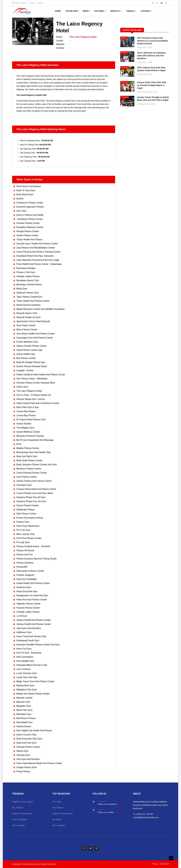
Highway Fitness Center (28, 604)
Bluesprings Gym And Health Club (34, 452)
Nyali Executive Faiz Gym (29, 739)
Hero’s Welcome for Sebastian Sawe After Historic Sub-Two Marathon (151, 56)
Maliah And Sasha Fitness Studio (33, 694)
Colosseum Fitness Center (30, 203)
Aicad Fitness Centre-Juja (29, 350)
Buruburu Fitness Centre (29, 469)
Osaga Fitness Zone (27, 767)
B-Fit (19, 444)
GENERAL (124, 38)
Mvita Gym (22, 289)
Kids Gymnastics (25, 657)
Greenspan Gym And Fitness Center (35, 338)
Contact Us (164, 864)
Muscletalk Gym (24, 722)
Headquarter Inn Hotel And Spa (32, 595)
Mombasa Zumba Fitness (29, 285)
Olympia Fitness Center (28, 747)
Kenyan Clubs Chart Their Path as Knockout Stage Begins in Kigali (152, 85)
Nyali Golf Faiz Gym (26, 743)
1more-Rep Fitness (26, 411)
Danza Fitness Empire (28, 505)
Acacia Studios (24, 424)
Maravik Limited (24, 698)
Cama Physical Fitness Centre (32, 473)
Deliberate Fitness (26, 510)
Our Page (121, 804)
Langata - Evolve (25, 370)
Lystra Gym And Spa (27, 677)
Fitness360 (22, 567)
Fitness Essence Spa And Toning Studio (36, 559)
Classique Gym (24, 485)
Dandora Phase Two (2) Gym (31, 497)
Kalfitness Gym (24, 632)
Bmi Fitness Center (26, 358)
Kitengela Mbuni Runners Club (32, 665)
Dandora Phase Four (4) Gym (31, 501)
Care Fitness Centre (27, 477)
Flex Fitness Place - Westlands (32, 379)
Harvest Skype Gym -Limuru (31, 399)
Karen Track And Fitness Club (31, 636)
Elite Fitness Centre (26, 514)
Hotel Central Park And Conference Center (38, 403)
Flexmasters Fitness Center (30, 571)
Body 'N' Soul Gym (26, 190)
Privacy (155, 864)
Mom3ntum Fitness (26, 718)
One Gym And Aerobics (28, 759)
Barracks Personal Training (30, 436)
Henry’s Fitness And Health (30, 215)
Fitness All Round (25, 550)
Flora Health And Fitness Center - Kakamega (39, 264)
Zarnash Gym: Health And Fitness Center (37, 244)
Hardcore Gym (24, 587)
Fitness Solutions (25, 563)
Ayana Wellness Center (28, 432)
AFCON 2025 (72, 11)
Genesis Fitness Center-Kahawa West (36, 383)
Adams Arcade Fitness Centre (31, 346)
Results (116, 11)
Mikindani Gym (24, 714)
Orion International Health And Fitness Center (39, 763)
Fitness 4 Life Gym (26, 272)
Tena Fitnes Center (26, 325)
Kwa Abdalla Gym (25, 661)
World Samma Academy (28, 305)
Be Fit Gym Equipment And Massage (35, 440)
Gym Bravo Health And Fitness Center (36, 334)
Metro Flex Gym (24, 710)
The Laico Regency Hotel (29, 391)
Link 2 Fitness (23, 669)
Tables (131, 11)
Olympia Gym (23, 755)
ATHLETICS (124, 53)
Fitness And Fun (25, 555)
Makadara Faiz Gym (27, 690)
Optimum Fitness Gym (28, 293)
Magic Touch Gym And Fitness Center (35, 681)
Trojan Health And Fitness (29, 240)
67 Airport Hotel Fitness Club (31, 420)
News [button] (86, 11)
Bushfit (20, 199)
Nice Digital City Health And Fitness (34, 731)
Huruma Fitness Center (28, 608)
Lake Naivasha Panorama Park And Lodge (38, 260)
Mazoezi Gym (23, 702)
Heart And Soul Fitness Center (32, 600)
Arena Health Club (26, 354)
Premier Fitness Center (28, 223)
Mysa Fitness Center (27, 330)
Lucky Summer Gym (27, 673)
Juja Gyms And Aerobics (29, 628)
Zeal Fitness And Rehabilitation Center (36, 248)
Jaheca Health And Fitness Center (34, 620)
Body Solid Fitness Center (29, 460)
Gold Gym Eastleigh (26, 579)
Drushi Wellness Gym (27, 342)
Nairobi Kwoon (24, 726)
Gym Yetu (21, 211)
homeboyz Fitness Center (30, 219)
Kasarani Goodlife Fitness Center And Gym (38, 645)
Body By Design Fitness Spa (31, 362)
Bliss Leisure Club (25, 534)
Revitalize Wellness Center (30, 227)
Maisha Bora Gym (25, 685)
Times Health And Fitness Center (33, 301)
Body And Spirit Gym (27, 456)
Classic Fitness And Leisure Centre (34, 481)
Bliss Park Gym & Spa (28, 407)
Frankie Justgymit (25, 575)
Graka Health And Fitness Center (33, 583)
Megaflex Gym (24, 706)
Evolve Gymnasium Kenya (30, 518)
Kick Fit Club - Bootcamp (29, 653)
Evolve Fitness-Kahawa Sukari (32, 366)
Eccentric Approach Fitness (30, 207)
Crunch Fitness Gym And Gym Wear (35, 493)
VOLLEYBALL (125, 68)
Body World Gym (25, 194)
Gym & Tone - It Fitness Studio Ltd (34, 395)
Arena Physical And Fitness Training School (38, 252)
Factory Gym (23, 522)
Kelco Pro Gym (24, 649)
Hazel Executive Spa (27, 591)
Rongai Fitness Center (28, 231)
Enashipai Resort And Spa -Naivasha (35, 256)
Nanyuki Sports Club (27, 313)
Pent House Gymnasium (29, 186)
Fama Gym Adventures (28, 526)
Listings (146, 11)
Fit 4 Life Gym (23, 530)
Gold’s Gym (22, 387)
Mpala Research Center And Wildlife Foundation (41, 309)
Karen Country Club (26, 735)
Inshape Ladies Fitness (28, 276)
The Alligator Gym (25, 428)
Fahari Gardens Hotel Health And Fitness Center (41, 375)
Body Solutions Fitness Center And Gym (37, 465)
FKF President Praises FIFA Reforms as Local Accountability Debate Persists (153, 41)
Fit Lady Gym (23, 542)
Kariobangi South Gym (28, 640)
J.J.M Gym (22, 616)
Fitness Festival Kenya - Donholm (33, 546)
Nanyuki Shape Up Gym (29, 317)
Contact (40, 3)
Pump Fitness (23, 771)
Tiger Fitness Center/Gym (29, 297)
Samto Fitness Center (27, 235)
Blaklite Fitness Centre (28, 448)
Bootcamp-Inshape (26, 268)
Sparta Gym (22, 751)
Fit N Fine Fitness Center (29, 538)
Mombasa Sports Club (28, 280)
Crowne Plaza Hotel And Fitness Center (36, 489)
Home (32, 3)
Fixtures (100, 11)
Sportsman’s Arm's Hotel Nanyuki (33, 321)
